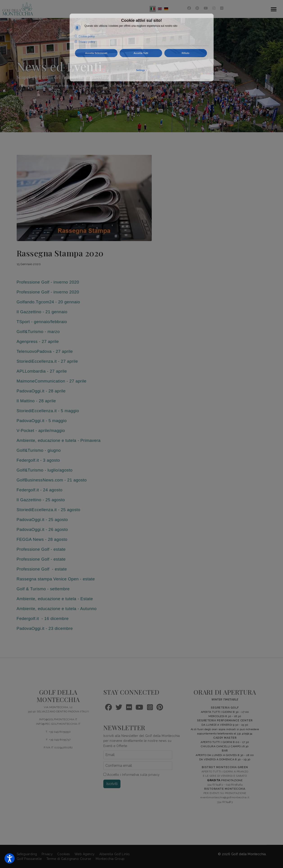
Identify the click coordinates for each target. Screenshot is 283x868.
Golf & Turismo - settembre (43, 589)
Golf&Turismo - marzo (38, 332)
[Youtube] (206, 8)
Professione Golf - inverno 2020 (48, 282)
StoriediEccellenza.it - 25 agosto (49, 510)
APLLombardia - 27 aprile (42, 371)
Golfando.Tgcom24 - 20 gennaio (48, 302)
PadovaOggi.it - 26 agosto (42, 529)
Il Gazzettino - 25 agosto (41, 500)
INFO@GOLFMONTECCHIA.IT (58, 719)
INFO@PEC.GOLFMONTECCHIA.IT (58, 724)
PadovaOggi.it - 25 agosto (42, 520)
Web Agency (85, 854)
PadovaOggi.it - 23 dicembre (45, 628)
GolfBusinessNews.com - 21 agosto (52, 480)
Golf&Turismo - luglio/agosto (45, 470)
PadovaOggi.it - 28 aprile (41, 391)
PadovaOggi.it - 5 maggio (42, 421)
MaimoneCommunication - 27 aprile (52, 381)
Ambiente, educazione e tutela (47, 440)
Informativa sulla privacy (141, 775)
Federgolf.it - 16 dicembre (43, 619)
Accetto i (132, 775)
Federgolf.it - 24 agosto (40, 490)
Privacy (47, 854)
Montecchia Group (110, 859)
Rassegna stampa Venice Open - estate (56, 579)
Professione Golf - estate (41, 549)
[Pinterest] (197, 8)
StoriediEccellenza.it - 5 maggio (48, 411)
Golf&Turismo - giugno (39, 450)
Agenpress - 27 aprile (38, 341)
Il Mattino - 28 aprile (36, 401)
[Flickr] (222, 8)
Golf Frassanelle (29, 859)
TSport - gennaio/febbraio (42, 322)
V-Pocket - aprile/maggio (41, 431)
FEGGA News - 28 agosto (42, 539)
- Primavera (88, 440)
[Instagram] (214, 8)
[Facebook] (189, 8)
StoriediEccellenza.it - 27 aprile (47, 361)
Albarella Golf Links (115, 854)
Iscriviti (112, 784)
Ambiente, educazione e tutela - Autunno (57, 609)
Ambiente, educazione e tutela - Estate (55, 599)
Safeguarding (27, 854)
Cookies (64, 854)
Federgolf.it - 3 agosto (38, 460)
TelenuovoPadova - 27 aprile (45, 351)
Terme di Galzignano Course (69, 859)
